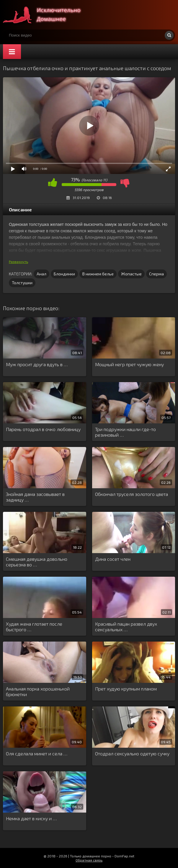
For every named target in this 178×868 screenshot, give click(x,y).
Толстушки (22, 283)
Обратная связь (89, 860)
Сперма (156, 274)
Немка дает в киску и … (31, 818)
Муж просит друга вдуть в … (37, 364)
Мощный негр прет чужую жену (129, 364)
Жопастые (131, 274)
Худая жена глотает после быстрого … (34, 627)
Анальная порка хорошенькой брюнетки (38, 691)
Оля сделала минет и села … (37, 753)
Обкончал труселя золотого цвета (132, 494)
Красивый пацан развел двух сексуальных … (126, 627)
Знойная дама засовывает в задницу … (35, 497)
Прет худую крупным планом (126, 689)
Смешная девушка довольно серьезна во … (37, 562)
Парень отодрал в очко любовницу (43, 429)
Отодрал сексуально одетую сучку (132, 753)
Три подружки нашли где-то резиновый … (125, 432)
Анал (41, 274)
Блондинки (64, 274)
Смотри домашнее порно (47, 15)
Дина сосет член (113, 559)
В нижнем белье (98, 274)
